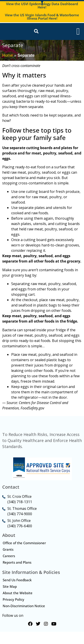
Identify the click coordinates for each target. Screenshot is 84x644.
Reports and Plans (17, 575)
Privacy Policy (13, 612)
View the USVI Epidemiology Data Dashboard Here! (42, 5)
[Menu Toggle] (78, 33)
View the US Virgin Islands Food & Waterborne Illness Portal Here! (42, 17)
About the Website (18, 605)
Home (8, 59)
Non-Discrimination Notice (24, 618)
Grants (8, 562)
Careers (9, 568)
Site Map (10, 599)
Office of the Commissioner (24, 555)
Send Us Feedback (17, 592)
